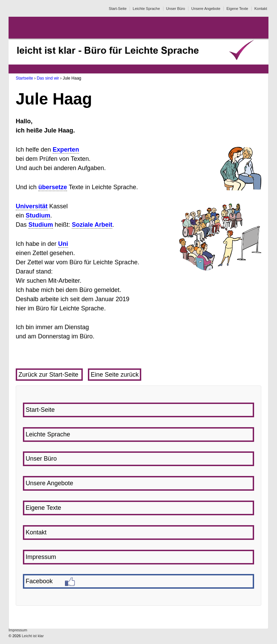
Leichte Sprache (146, 9)
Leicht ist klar (32, 636)
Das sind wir (48, 78)
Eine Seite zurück (115, 375)
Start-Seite (118, 9)
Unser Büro (176, 9)
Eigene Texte (237, 9)
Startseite (24, 78)
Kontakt (261, 9)
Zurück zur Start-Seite (49, 375)
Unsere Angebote (206, 9)
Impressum (18, 630)
